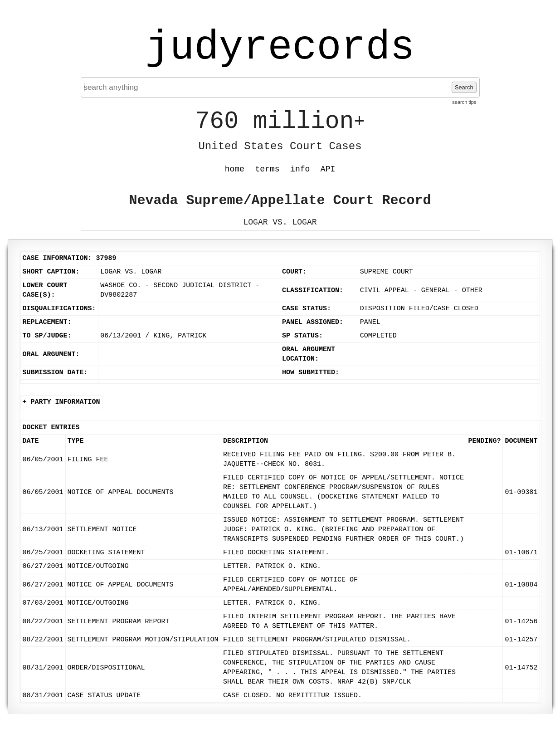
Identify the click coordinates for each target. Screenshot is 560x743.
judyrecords (280, 48)
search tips (464, 102)
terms (268, 169)
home (235, 169)
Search (464, 87)
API (328, 169)
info (300, 169)
